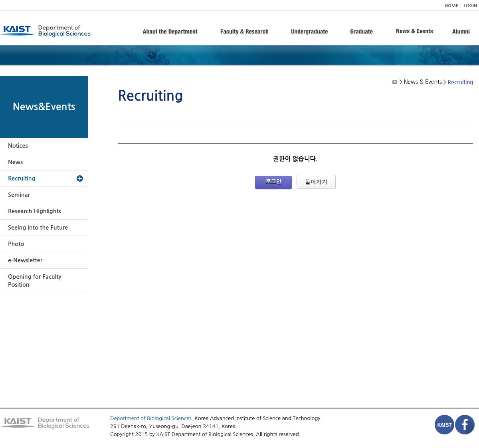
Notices (18, 146)
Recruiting (22, 178)
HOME (451, 6)
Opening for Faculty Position (35, 281)
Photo (16, 244)
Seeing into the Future (38, 228)
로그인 (274, 182)
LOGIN (470, 6)
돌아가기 (316, 182)
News (15, 162)
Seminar (19, 195)
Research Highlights (35, 211)
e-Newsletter (25, 260)
